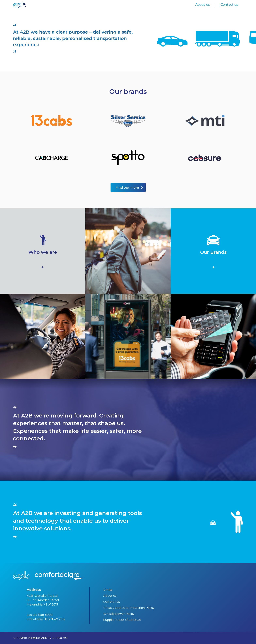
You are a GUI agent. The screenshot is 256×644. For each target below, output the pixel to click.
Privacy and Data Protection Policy (129, 608)
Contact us (229, 5)
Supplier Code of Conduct (122, 620)
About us (203, 5)
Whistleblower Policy (119, 614)
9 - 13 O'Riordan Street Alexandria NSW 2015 (43, 602)
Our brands (112, 602)
